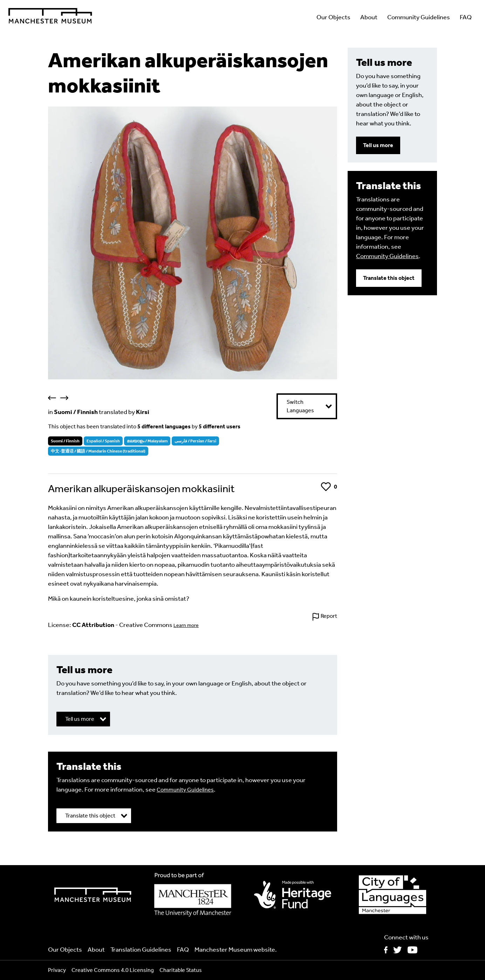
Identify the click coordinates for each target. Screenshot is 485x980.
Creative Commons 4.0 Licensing (113, 970)
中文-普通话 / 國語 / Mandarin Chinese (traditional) (98, 451)
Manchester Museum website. (236, 950)
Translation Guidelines (141, 950)
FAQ (466, 17)
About (369, 17)
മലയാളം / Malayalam (147, 441)
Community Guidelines (419, 17)
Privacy (57, 970)
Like (326, 487)
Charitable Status (181, 970)
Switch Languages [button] (300, 406)
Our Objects (333, 17)
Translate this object (389, 278)
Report (329, 616)
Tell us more (378, 145)
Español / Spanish (103, 441)
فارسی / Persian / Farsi (195, 441)
